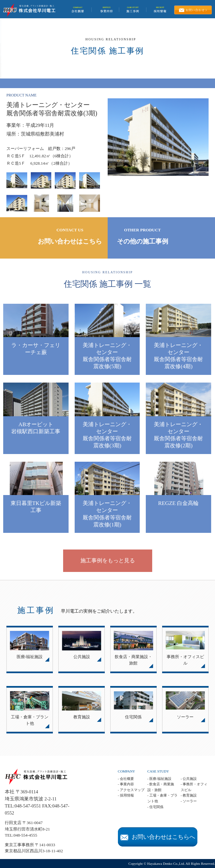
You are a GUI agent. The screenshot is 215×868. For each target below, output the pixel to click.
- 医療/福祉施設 (159, 779)
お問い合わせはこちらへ (158, 837)
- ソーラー (189, 801)
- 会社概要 (126, 779)
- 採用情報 (126, 795)
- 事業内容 (126, 784)
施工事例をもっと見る (108, 561)
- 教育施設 (189, 795)
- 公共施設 (189, 779)
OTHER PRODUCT (143, 237)
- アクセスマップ (131, 790)
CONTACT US (70, 237)
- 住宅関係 (155, 807)
